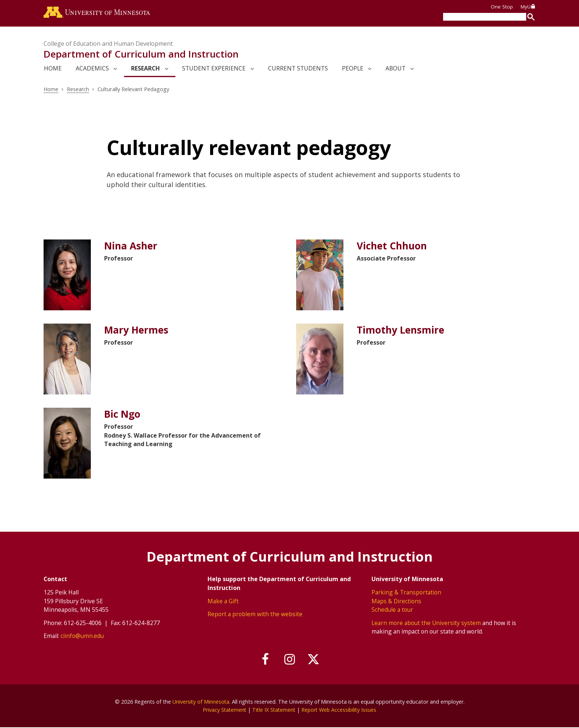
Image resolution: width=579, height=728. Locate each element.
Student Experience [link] (214, 69)
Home (51, 90)
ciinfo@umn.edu (82, 636)
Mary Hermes (137, 331)
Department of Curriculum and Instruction (141, 55)
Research (78, 90)
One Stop (502, 7)
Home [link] (53, 69)
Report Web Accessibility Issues (340, 710)
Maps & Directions (397, 601)
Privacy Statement (223, 710)
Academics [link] (92, 69)
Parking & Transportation (406, 593)
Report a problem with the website (255, 615)
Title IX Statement (273, 710)
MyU (528, 7)
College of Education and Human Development (108, 44)
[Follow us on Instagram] (289, 660)
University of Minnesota (201, 702)
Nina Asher (131, 247)
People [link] (353, 69)
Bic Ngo (123, 415)
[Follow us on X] (315, 660)
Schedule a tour (392, 610)
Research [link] (145, 69)
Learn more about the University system (426, 623)
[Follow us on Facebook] (265, 660)
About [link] (395, 69)
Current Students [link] (298, 69)
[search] (485, 17)
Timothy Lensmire (402, 331)
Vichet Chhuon (393, 247)
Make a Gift (223, 601)
